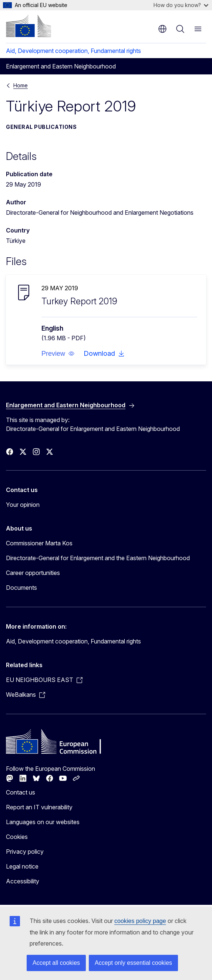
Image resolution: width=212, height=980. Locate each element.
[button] (58, 354)
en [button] (162, 29)
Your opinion (23, 505)
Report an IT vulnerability (39, 807)
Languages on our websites (43, 822)
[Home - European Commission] (28, 26)
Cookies (17, 837)
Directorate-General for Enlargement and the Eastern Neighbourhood (98, 558)
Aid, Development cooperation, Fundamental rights (73, 51)
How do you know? (181, 5)
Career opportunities (33, 573)
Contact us (21, 792)
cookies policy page (140, 921)
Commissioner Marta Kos (39, 543)
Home (21, 85)
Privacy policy (25, 852)
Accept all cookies (56, 963)
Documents (21, 588)
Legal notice (22, 866)
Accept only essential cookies (133, 963)
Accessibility (23, 881)
